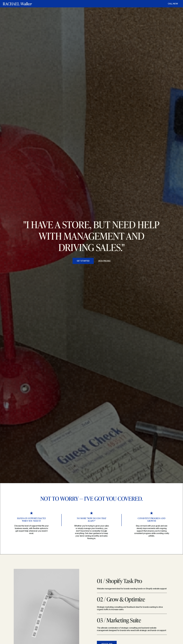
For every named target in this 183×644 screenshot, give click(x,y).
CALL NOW (173, 4)
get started (83, 261)
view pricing (104, 261)
